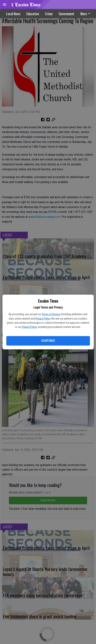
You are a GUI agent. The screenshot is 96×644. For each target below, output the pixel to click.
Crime (49, 14)
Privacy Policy (43, 319)
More (86, 14)
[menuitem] (86, 14)
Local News (13, 14)
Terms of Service (51, 314)
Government (67, 14)
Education (33, 14)
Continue (48, 341)
